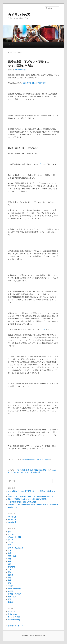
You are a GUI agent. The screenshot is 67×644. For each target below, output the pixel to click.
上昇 (31, 472)
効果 (31, 470)
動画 (10, 561)
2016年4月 (12, 517)
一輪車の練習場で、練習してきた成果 (22, 502)
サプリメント (15, 472)
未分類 (10, 586)
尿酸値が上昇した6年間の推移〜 (35, 83)
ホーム (11, 45)
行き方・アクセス (15, 594)
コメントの (14, 617)
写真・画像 (12, 556)
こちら (43, 329)
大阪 (10, 570)
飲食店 (10, 602)
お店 (10, 532)
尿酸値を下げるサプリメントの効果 (36, 459)
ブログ (41, 164)
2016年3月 (12, 519)
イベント (11, 534)
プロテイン (24, 472)
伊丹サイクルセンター (16, 548)
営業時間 (11, 567)
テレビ (10, 540)
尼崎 (10, 572)
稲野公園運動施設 (15, 588)
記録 (45, 470)
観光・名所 (12, 597)
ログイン (11, 612)
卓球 (10, 564)
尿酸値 (36, 470)
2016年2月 (12, 522)
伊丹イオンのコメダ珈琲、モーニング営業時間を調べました (31, 497)
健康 (28, 470)
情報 (10, 578)
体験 (24, 470)
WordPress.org (14, 620)
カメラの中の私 (19, 15)
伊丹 (10, 545)
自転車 (10, 591)
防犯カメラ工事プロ (15, 626)
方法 (41, 470)
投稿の (12, 614)
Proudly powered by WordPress (33, 636)
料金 (10, 580)
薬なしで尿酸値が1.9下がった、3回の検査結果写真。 (28, 499)
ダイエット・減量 (15, 537)
